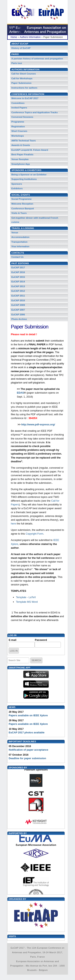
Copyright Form (34, 534)
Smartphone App (19, 668)
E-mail (12, 640)
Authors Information (30, 37)
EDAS (20, 393)
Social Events (21, 195)
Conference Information (28, 94)
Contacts (18, 253)
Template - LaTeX (26, 597)
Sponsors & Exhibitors (26, 170)
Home (14, 37)
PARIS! (15, 54)
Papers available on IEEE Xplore (28, 715)
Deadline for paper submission (27, 758)
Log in (13, 635)
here (14, 524)
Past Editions (20, 263)
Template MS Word (27, 602)
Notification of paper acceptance (28, 750)
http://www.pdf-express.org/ (38, 424)
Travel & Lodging (23, 228)
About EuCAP (20, 44)
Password (41, 640)
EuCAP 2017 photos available (26, 732)
